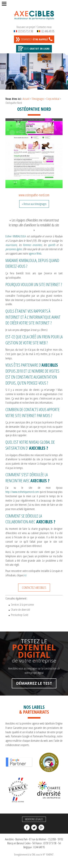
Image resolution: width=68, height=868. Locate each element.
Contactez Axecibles (34, 587)
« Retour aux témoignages (34, 204)
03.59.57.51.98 (23, 31)
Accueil (26, 99)
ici (25, 575)
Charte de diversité (20, 610)
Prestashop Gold (19, 615)
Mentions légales (34, 819)
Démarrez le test (34, 683)
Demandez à (34, 39)
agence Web (35, 253)
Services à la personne (22, 604)
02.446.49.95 (46, 31)
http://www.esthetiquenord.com (22, 492)
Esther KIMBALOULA (16, 236)
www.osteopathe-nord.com (34, 195)
